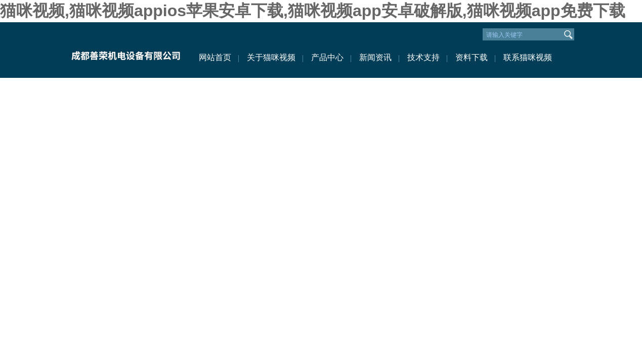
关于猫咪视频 (271, 57)
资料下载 (472, 57)
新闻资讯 (375, 57)
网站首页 (215, 57)
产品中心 (327, 57)
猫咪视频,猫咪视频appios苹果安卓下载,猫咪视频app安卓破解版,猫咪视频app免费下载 (313, 11)
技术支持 (423, 57)
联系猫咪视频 (528, 57)
